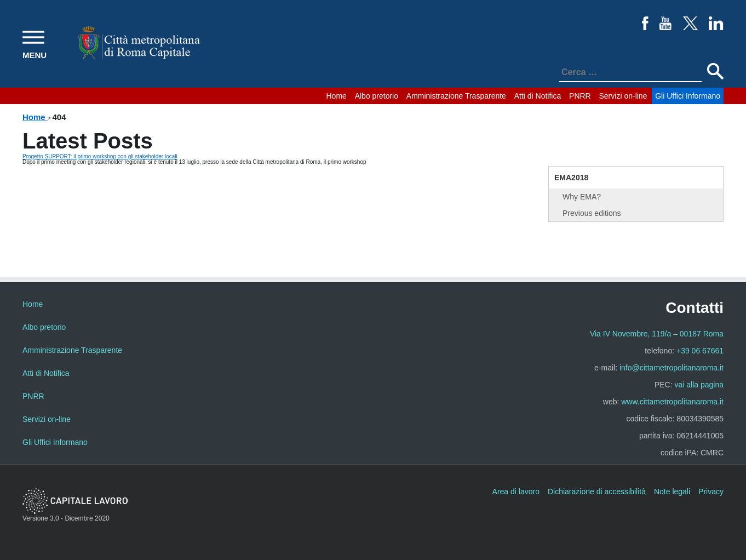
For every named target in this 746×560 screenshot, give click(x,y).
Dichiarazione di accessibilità (597, 492)
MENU (35, 55)
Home (337, 96)
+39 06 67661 (700, 351)
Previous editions (592, 213)
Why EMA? (582, 197)
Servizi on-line (623, 96)
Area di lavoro (516, 492)
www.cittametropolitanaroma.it (672, 402)
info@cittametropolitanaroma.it (672, 368)
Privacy (711, 492)
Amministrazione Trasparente (456, 96)
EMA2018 (571, 178)
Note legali (672, 492)
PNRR (580, 96)
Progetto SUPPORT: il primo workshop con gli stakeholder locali (100, 156)
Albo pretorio (377, 96)
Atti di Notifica (538, 96)
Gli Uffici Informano (688, 96)
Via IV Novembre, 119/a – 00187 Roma (657, 334)
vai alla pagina (699, 385)
